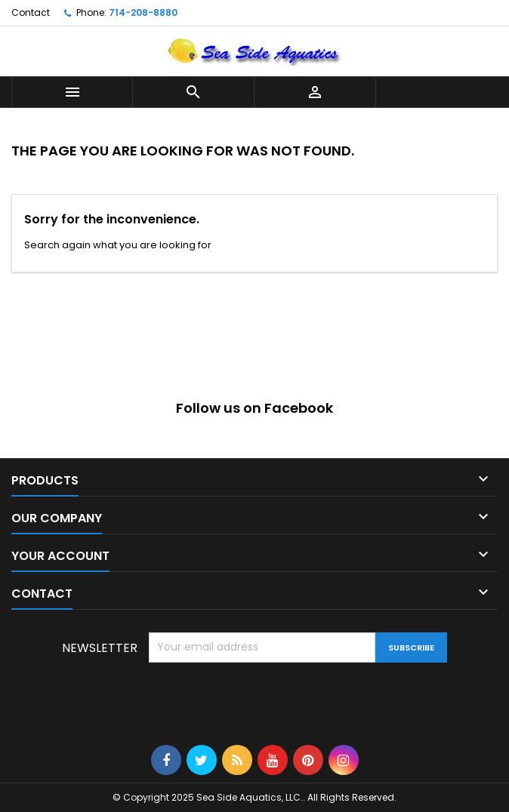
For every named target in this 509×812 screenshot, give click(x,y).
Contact (31, 12)
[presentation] (264, 700)
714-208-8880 (143, 12)
